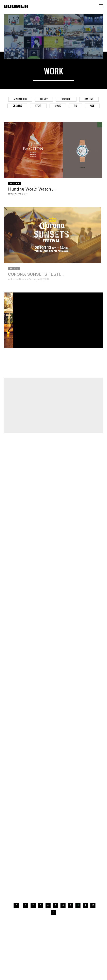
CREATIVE (17, 105)
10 (93, 905)
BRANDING (66, 99)
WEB (92, 105)
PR (75, 105)
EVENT (38, 105)
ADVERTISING (20, 99)
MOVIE (58, 105)
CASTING (89, 99)
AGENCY (44, 99)
